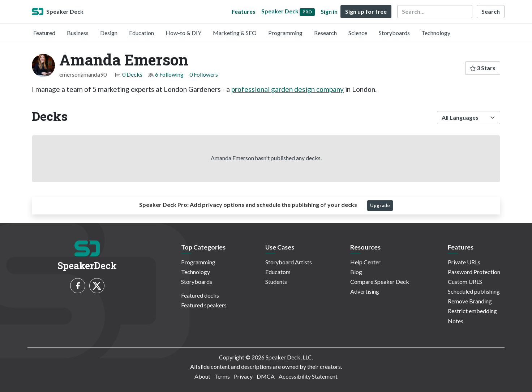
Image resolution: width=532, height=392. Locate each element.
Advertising (365, 291)
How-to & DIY (183, 33)
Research (325, 33)
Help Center (365, 262)
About (202, 376)
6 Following (169, 74)
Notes (456, 321)
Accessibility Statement (308, 376)
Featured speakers (204, 305)
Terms (222, 376)
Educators (278, 272)
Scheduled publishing (474, 291)
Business (78, 33)
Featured (44, 33)
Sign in (329, 11)
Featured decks (200, 295)
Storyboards (394, 33)
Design (109, 33)
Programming (285, 33)
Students (276, 282)
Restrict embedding (472, 311)
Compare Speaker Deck (380, 282)
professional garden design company (288, 89)
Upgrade (380, 205)
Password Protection (474, 272)
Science (358, 33)
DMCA (266, 376)
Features (244, 11)
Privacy (243, 376)
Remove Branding (470, 301)
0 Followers (204, 74)
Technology (436, 33)
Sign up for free (366, 11)
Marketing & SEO (235, 33)
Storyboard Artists (289, 262)
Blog (356, 272)
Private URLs (464, 262)
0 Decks (132, 74)
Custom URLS (465, 282)
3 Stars (483, 68)
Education (141, 33)
